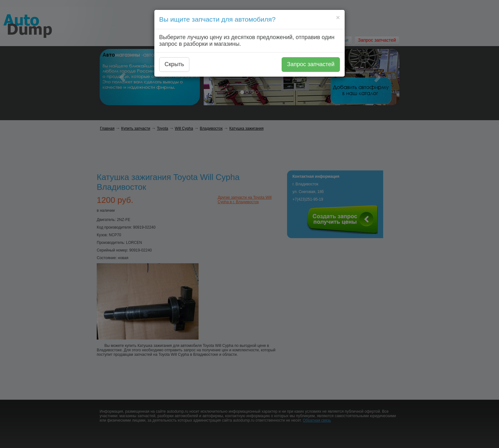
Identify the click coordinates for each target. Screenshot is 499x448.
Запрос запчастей (311, 64)
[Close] (338, 17)
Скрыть (174, 64)
